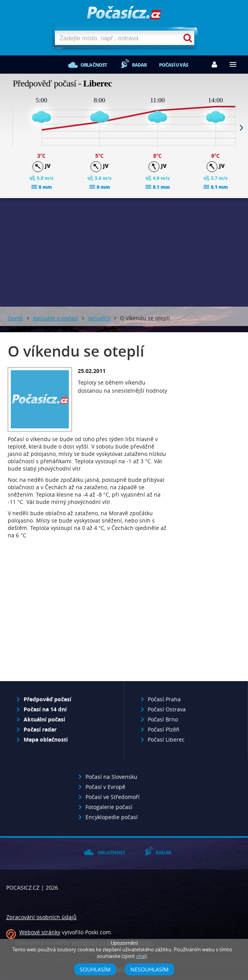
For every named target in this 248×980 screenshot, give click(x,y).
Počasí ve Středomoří (113, 797)
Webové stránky (40, 932)
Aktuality (99, 318)
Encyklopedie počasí (112, 817)
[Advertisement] (88, 612)
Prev (7, 128)
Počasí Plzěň (164, 729)
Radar (139, 65)
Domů (15, 318)
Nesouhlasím (150, 969)
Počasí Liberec (166, 739)
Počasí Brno (163, 719)
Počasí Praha (164, 699)
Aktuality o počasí (56, 318)
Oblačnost (94, 65)
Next (241, 128)
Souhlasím (95, 969)
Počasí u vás (174, 65)
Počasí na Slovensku (111, 777)
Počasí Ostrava (167, 709)
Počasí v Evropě (105, 787)
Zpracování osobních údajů (41, 917)
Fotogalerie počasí (109, 807)
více (141, 956)
